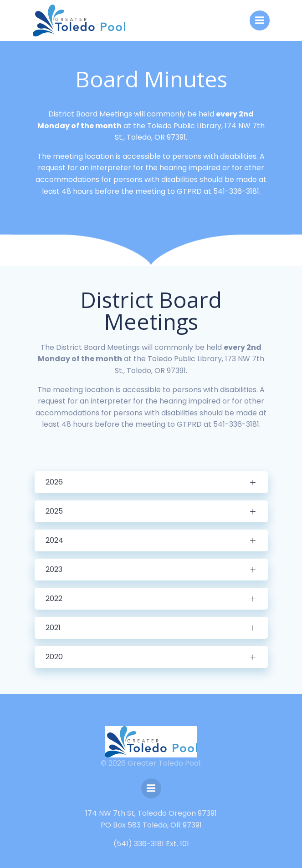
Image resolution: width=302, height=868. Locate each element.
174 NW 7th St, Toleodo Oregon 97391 (151, 813)
